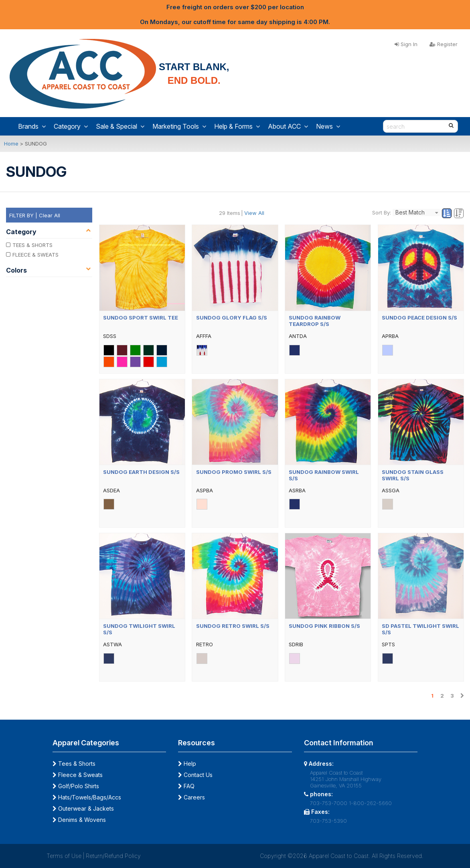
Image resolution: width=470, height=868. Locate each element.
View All (254, 213)
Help (187, 764)
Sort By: (382, 212)
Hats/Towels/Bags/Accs (87, 797)
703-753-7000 (329, 803)
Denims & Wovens (79, 820)
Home (11, 144)
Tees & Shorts (74, 764)
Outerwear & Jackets (83, 808)
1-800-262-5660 (370, 803)
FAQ (186, 786)
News (328, 126)
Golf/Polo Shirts (76, 786)
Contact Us (195, 775)
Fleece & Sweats (78, 775)
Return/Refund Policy (113, 856)
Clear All (50, 215)
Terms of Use (64, 856)
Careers (191, 797)
